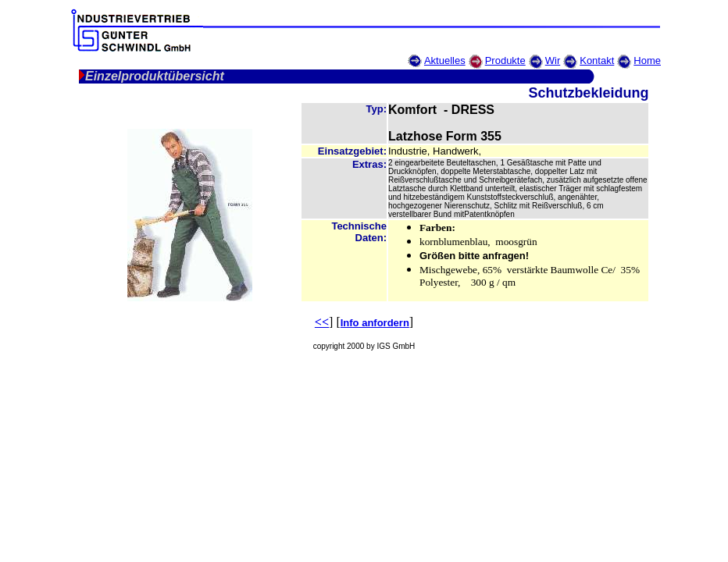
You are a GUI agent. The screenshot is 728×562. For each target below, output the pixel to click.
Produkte (505, 60)
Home (647, 60)
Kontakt (597, 60)
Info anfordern (375, 323)
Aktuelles (445, 60)
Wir (553, 60)
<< (322, 322)
